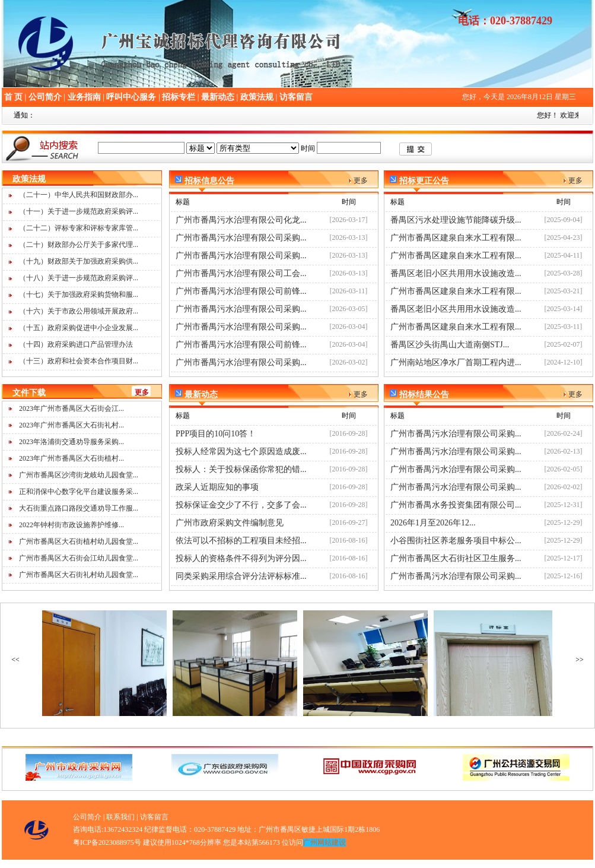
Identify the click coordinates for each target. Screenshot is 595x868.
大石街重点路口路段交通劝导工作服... (79, 508)
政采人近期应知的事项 (217, 487)
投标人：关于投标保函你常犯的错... (241, 469)
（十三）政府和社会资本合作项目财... (79, 361)
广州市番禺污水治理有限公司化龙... (241, 220)
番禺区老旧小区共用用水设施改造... (456, 273)
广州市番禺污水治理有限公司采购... (241, 238)
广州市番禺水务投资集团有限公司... (456, 505)
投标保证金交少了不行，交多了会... (241, 505)
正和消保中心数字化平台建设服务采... (79, 492)
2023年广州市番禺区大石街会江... (71, 408)
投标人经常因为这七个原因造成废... (241, 452)
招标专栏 (179, 97)
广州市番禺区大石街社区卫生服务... (456, 558)
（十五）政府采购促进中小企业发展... (79, 328)
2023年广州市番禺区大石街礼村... (71, 425)
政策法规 (257, 97)
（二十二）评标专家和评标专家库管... (79, 228)
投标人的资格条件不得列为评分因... (241, 558)
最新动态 (218, 97)
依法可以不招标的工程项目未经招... (241, 541)
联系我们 (120, 817)
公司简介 (45, 97)
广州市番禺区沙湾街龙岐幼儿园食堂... (79, 475)
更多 (142, 392)
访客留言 (296, 97)
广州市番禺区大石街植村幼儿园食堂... (79, 541)
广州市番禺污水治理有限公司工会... (241, 273)
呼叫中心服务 (131, 97)
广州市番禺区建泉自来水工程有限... (456, 238)
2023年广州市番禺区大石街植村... (71, 458)
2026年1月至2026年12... (433, 523)
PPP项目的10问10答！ (216, 434)
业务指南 (84, 97)
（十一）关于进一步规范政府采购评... (79, 211)
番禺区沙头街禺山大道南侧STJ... (450, 345)
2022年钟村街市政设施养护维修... (71, 525)
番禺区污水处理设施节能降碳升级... (456, 220)
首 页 (14, 97)
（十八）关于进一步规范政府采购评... (79, 278)
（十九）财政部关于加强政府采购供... (79, 261)
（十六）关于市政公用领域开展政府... (79, 311)
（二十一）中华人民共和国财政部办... (79, 195)
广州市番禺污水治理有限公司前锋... (241, 291)
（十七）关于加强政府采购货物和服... (79, 294)
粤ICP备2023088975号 (107, 842)
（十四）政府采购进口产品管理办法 (76, 344)
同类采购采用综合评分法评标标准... (241, 576)
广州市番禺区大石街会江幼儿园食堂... (79, 558)
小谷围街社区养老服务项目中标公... (456, 541)
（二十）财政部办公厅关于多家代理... (79, 245)
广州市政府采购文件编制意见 (230, 523)
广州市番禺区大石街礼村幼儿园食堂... (79, 575)
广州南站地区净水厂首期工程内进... (456, 362)
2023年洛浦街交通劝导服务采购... (71, 442)
